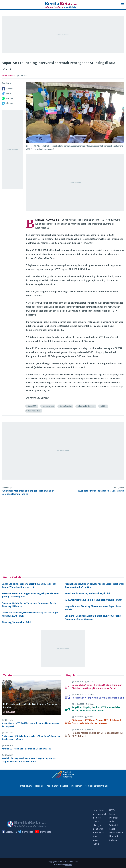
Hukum (96, 844)
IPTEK (112, 810)
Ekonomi (113, 836)
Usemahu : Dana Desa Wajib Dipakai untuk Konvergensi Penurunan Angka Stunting (93, 617)
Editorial (113, 825)
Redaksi (39, 786)
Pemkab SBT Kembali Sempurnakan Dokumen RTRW (26, 749)
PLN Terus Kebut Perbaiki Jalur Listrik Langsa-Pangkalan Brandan (30, 706)
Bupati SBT (32, 406)
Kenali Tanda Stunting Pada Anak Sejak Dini (87, 593)
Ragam (113, 814)
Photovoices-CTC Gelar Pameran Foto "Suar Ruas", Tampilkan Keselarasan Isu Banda (31, 738)
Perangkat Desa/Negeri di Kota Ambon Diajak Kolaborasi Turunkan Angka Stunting (94, 585)
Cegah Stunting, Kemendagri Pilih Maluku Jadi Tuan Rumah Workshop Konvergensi (29, 585)
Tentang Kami (25, 786)
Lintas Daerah (116, 833)
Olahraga (114, 818)
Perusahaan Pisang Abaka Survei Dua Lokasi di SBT (98, 698)
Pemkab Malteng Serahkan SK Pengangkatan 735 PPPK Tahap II (98, 734)
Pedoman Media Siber (57, 786)
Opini (112, 821)
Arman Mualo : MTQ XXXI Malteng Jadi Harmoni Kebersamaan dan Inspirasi (31, 725)
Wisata (96, 821)
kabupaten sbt (48, 406)
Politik (112, 829)
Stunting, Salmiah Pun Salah (16, 622)
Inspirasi (97, 818)
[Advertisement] (63, 35)
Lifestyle (97, 825)
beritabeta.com (72, 862)
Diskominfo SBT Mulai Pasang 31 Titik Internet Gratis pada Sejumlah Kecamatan (96, 722)
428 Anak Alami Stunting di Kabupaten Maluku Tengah (93, 600)
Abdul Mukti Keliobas (86, 406)
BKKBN (103, 406)
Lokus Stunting (66, 406)
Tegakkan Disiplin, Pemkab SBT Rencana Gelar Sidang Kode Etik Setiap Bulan (96, 709)
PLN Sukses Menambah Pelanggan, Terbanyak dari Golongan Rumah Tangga (28, 492)
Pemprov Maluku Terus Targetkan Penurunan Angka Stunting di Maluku (29, 605)
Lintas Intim (98, 810)
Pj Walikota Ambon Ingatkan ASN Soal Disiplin (101, 491)
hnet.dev (68, 865)
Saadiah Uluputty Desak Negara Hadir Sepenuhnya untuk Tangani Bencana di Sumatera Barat (29, 760)
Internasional (99, 814)
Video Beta (98, 833)
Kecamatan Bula (34, 411)
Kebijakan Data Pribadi (96, 786)
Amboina (114, 840)
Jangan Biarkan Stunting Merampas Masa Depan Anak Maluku (93, 608)
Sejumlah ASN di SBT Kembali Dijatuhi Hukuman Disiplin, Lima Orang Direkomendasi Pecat (97, 687)
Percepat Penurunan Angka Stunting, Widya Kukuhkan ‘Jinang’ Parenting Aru (30, 595)
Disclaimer (77, 786)
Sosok (96, 836)
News (95, 840)
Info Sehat (98, 829)
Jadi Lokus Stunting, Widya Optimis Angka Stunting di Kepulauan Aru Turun (30, 614)
